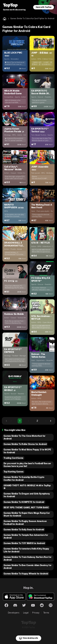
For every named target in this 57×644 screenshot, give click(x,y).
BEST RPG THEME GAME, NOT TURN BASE (26, 508)
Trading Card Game (13, 458)
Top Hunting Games (14, 472)
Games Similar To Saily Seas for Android (24, 530)
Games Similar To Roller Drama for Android (25, 444)
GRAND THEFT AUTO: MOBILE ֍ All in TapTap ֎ (27, 487)
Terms (46, 613)
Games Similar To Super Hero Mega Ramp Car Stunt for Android (27, 514)
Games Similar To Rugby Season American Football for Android (25, 523)
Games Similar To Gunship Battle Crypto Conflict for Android (24, 478)
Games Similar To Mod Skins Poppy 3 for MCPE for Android (27, 451)
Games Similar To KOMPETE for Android (24, 502)
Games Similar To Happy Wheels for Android (26, 574)
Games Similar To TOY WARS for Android (24, 543)
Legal (26, 613)
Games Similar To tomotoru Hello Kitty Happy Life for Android (26, 550)
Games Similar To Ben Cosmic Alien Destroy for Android (28, 567)
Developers (14, 613)
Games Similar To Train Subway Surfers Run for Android (28, 558)
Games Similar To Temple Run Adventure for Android (26, 536)
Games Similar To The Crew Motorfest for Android (24, 437)
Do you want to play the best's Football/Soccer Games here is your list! (27, 465)
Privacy (36, 613)
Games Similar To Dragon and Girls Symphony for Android (27, 495)
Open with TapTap (44, 7)
